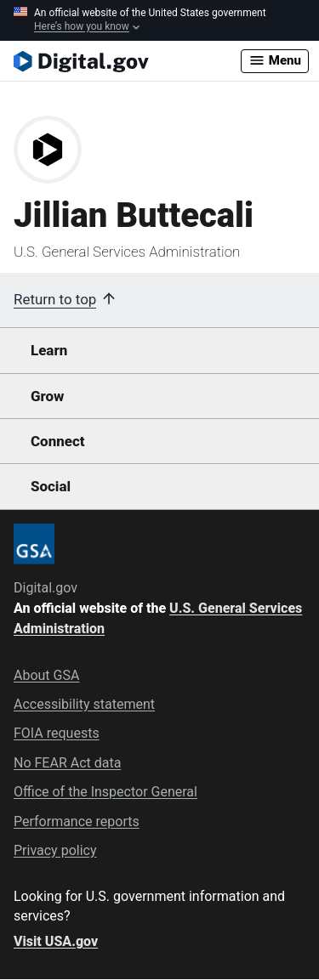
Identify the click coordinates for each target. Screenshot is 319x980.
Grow (48, 396)
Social (51, 486)
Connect (57, 441)
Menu (275, 60)
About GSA (46, 675)
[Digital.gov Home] (127, 61)
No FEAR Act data (67, 763)
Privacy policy (55, 850)
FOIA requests (57, 733)
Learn (49, 350)
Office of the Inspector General (105, 792)
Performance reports (77, 821)
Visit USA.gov (56, 941)
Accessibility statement (84, 704)
